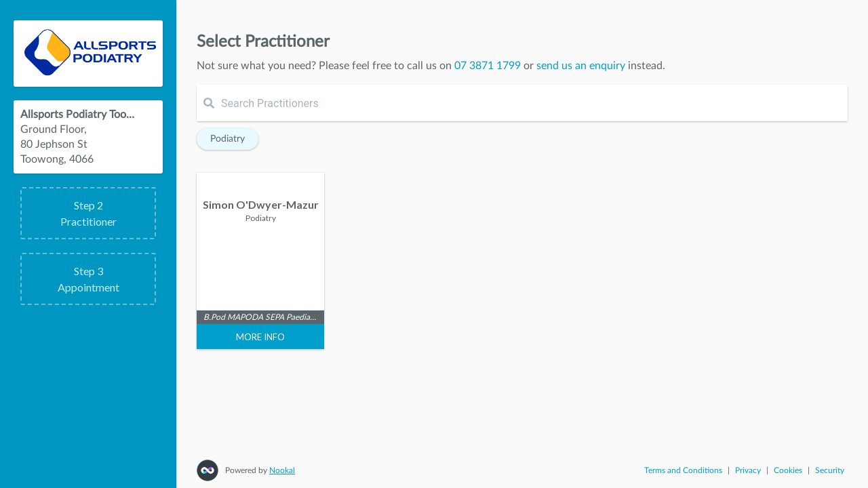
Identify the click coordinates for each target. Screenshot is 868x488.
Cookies (788, 470)
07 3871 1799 (488, 66)
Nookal (282, 470)
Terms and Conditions (683, 470)
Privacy (748, 470)
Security (830, 470)
